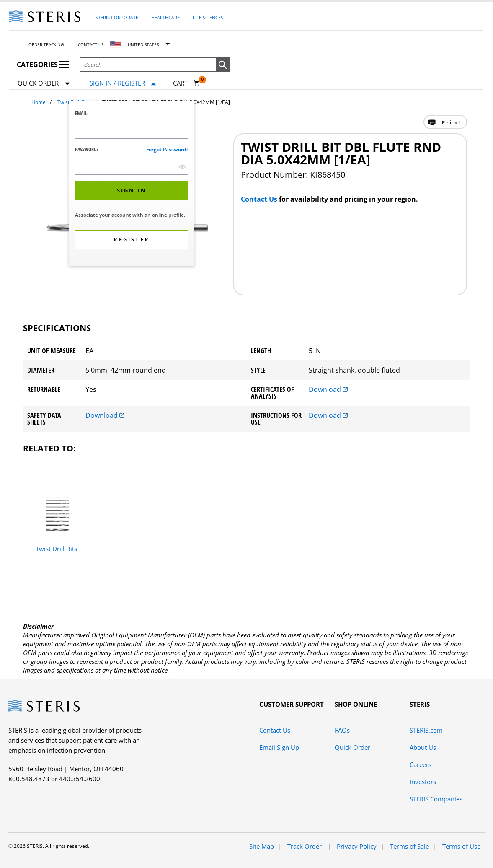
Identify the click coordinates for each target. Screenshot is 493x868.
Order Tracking (46, 44)
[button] (223, 65)
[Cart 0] (186, 83)
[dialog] (132, 184)
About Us (423, 747)
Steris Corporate (117, 17)
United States (143, 44)
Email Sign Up (279, 747)
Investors (423, 782)
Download (328, 389)
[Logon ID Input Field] (132, 130)
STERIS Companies (436, 799)
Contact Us (91, 44)
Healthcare (165, 17)
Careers (421, 764)
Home (39, 102)
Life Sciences (208, 17)
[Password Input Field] (132, 166)
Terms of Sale (409, 846)
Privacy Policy (357, 846)
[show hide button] (182, 167)
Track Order (305, 846)
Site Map (262, 846)
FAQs (342, 730)
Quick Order (44, 84)
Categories (43, 65)
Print (450, 122)
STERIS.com (426, 730)
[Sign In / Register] (123, 83)
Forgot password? (167, 149)
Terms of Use (461, 846)
